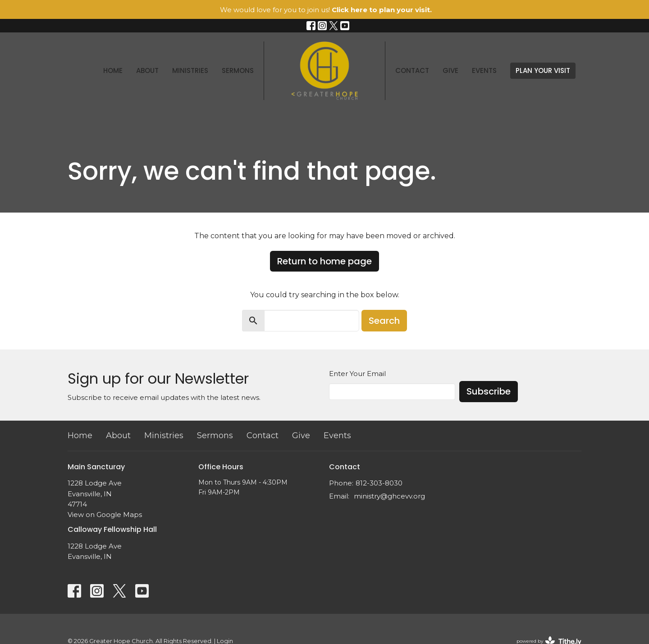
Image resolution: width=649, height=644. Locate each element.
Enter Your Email (357, 374)
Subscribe (489, 391)
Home (113, 70)
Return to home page (324, 261)
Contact (412, 70)
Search (384, 321)
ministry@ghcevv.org (389, 496)
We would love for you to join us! (326, 10)
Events (484, 70)
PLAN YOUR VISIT (543, 70)
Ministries (190, 70)
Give (450, 70)
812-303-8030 (379, 483)
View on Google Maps (105, 515)
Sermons (238, 70)
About (147, 70)
